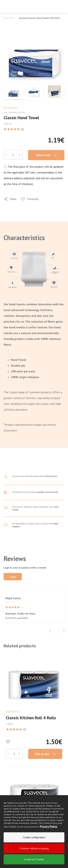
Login (13, 577)
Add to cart (46, 155)
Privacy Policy (49, 827)
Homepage (9, 18)
